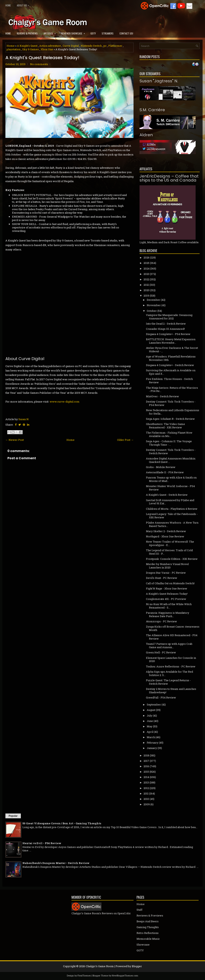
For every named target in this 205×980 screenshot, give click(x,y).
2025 (146, 263)
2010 (146, 799)
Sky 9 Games (31, 49)
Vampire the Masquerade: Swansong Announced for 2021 (169, 317)
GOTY (93, 33)
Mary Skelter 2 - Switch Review (166, 531)
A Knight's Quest (27, 46)
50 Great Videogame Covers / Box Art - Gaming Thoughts (62, 823)
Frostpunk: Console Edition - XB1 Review (172, 559)
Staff (139, 910)
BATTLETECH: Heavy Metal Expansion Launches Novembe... (171, 341)
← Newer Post (15, 440)
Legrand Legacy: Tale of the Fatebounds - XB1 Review (172, 516)
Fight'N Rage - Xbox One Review (167, 588)
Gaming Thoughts (148, 927)
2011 (146, 793)
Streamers (108, 33)
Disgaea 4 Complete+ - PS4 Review (168, 334)
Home (8, 5)
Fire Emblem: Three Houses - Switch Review (169, 381)
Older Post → (125, 440)
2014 (146, 777)
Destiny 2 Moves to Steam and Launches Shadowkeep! (171, 691)
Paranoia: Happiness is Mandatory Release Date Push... (168, 614)
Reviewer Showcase (74, 32)
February (152, 743)
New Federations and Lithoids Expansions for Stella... (173, 412)
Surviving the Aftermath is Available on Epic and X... (171, 372)
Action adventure (50, 46)
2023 (146, 274)
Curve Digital (71, 46)
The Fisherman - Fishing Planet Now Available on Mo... (169, 434)
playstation (14, 49)
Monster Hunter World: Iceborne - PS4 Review (170, 488)
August (151, 710)
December (153, 300)
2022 (146, 279)
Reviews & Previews (27, 33)
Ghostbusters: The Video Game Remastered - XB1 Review (165, 426)
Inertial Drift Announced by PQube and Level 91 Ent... (170, 502)
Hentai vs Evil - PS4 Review (42, 843)
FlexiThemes (84, 975)
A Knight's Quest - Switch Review (167, 495)
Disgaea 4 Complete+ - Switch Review (170, 365)
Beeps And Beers (148, 921)
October (152, 311)
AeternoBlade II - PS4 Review (165, 472)
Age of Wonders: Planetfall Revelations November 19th (171, 358)
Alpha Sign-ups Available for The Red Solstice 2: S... (169, 673)
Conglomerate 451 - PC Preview (166, 599)
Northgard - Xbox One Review (165, 536)
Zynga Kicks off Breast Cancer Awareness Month (173, 628)
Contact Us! (126, 33)
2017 (146, 761)
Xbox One (47, 49)
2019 (146, 296)
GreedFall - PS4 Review (161, 697)
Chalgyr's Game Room (100, 966)
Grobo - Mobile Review (161, 467)
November (154, 305)
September (154, 704)
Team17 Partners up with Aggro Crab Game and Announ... (169, 645)
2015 (146, 772)
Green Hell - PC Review (161, 652)
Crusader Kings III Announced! (165, 329)
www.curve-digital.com (65, 402)
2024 (147, 268)
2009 (147, 804)
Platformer (115, 46)
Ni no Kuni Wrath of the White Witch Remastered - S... (169, 606)
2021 (146, 285)
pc (105, 46)
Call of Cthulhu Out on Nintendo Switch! (170, 583)
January (152, 748)
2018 (146, 755)
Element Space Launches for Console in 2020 (171, 660)
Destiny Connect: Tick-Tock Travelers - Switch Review (171, 452)
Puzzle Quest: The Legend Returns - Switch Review (168, 682)
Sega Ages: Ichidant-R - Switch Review (170, 419)
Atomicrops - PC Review (161, 621)
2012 (146, 788)
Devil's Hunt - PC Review (162, 578)
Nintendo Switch (91, 46)
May (150, 726)
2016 (146, 766)
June (150, 721)
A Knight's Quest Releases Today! (42, 58)
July (149, 716)
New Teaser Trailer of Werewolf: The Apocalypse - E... (170, 543)
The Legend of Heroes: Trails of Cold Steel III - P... (169, 552)
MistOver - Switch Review (162, 396)
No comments (39, 64)
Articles (51, 32)
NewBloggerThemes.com (125, 975)
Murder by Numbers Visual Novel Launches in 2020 (167, 566)
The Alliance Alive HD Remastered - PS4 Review (172, 637)
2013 (146, 782)
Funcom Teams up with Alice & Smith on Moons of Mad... (171, 479)
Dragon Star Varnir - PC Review (166, 573)
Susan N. (24, 419)
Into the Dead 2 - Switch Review (166, 324)
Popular (13, 816)
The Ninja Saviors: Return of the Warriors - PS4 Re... (172, 389)
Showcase (143, 945)
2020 (147, 290)
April (150, 732)
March (151, 737)
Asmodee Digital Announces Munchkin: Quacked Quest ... (171, 460)
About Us (24, 5)
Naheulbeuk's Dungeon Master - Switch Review (56, 863)
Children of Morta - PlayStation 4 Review (172, 509)
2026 (147, 257)
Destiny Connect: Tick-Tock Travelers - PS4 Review (171, 403)
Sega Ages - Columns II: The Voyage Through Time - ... (169, 443)
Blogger (137, 966)
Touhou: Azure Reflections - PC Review (171, 666)
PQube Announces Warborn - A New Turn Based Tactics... (172, 524)
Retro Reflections (148, 933)
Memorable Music (148, 939)
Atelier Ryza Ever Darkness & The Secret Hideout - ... (172, 350)
